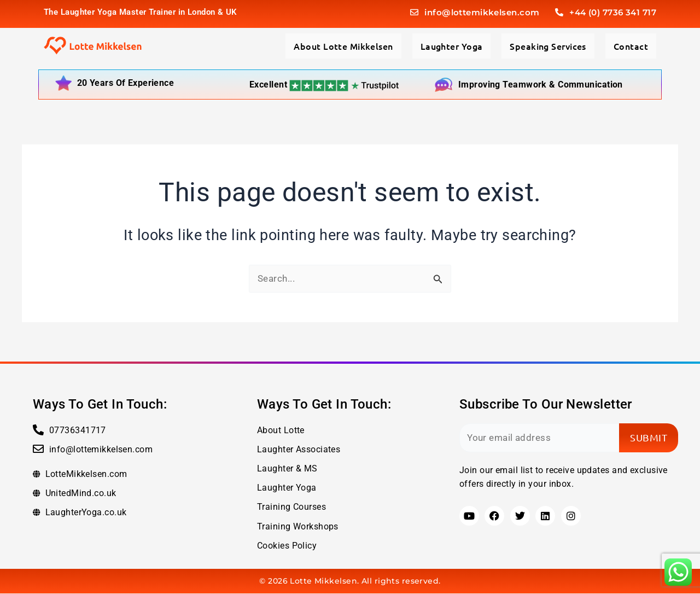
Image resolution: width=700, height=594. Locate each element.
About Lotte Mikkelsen (343, 46)
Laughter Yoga (452, 46)
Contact (631, 46)
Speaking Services (548, 46)
